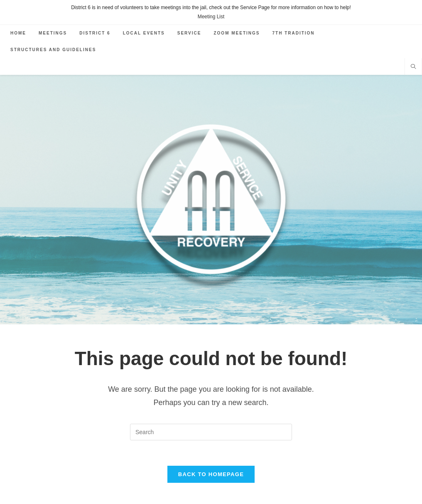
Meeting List (211, 17)
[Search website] (413, 67)
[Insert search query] (211, 432)
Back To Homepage (211, 474)
